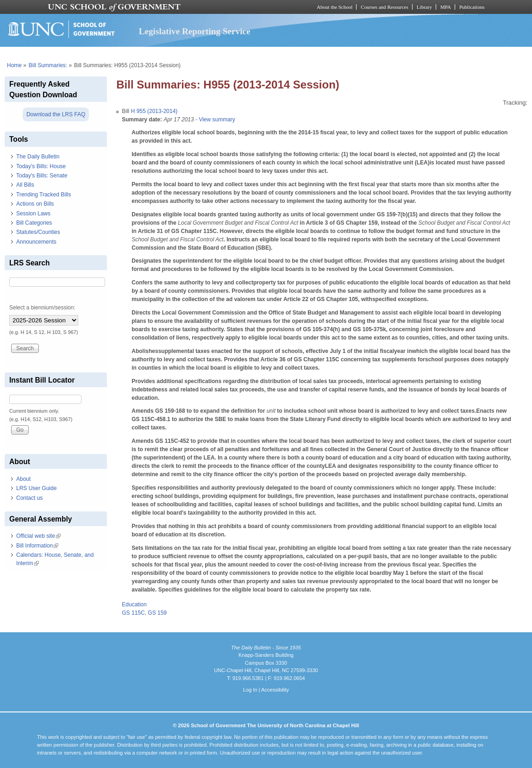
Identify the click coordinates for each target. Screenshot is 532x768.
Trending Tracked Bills (44, 195)
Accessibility (275, 690)
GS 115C (133, 613)
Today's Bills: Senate (42, 176)
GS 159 (157, 613)
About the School (335, 7)
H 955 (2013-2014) (154, 111)
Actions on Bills (35, 204)
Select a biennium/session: (42, 308)
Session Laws (33, 214)
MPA (446, 7)
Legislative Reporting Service (195, 31)
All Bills (25, 185)
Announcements (36, 242)
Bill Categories (34, 223)
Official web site (38, 536)
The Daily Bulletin (38, 157)
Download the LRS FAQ (56, 114)
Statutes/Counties (38, 232)
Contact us (29, 498)
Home (14, 65)
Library (424, 7)
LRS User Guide (36, 488)
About (23, 479)
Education (134, 604)
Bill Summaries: (48, 65)
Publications (472, 7)
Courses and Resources (384, 7)
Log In (250, 690)
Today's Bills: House (41, 166)
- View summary (215, 120)
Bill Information (37, 546)
